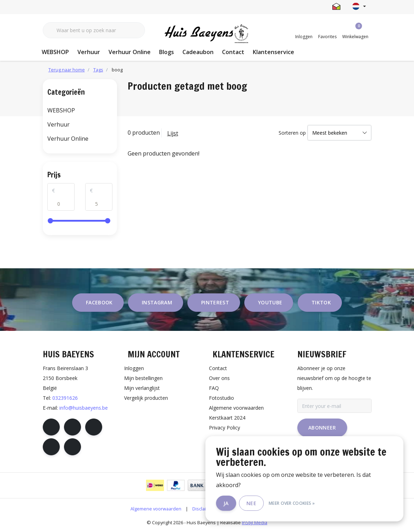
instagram (157, 302)
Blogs (167, 52)
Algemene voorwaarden (156, 509)
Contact (233, 52)
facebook (99, 302)
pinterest (215, 302)
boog (117, 70)
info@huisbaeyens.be (84, 408)
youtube (270, 302)
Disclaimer (203, 509)
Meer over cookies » (292, 503)
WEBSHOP (55, 52)
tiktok (321, 302)
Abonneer (322, 428)
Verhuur (89, 52)
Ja (226, 503)
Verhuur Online (130, 52)
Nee (251, 503)
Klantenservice (273, 52)
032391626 (65, 398)
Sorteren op (292, 133)
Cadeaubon (198, 52)
